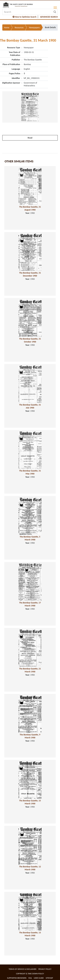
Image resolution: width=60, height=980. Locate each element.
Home (7, 28)
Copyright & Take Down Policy (30, 974)
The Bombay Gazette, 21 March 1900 (30, 670)
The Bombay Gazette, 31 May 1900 (30, 472)
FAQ (30, 978)
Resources (19, 28)
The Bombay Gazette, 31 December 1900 (30, 274)
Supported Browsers (17, 978)
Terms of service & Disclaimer (22, 969)
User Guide (39, 978)
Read (30, 138)
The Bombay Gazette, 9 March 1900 (30, 736)
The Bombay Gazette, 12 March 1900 (30, 868)
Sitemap (49, 978)
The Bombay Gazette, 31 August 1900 (30, 208)
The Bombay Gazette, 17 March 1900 (30, 604)
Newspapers (34, 28)
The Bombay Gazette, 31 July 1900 (30, 406)
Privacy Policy (45, 969)
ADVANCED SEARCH (49, 17)
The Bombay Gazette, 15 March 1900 (30, 802)
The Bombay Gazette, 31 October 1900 (30, 340)
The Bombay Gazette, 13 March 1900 (30, 934)
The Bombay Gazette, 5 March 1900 (30, 538)
